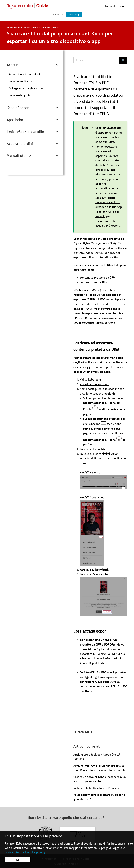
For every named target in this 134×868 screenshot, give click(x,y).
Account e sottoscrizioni (24, 74)
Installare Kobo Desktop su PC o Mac (96, 788)
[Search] (96, 60)
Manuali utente (19, 156)
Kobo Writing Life (20, 95)
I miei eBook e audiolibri (38, 27)
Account (13, 65)
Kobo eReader (18, 108)
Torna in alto (83, 732)
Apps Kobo (15, 120)
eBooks (57, 27)
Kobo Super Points (20, 81)
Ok (18, 860)
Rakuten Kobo (16, 27)
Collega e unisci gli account (26, 88)
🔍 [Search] (123, 60)
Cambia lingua (74, 14)
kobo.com (95, 379)
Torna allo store (114, 6)
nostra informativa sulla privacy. (26, 852)
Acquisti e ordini (20, 144)
